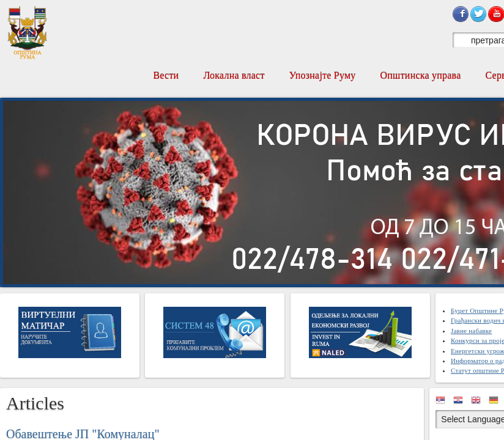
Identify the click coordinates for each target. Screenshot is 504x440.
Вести (166, 75)
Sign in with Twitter (478, 14)
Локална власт (234, 75)
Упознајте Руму (323, 75)
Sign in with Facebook (461, 14)
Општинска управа (421, 75)
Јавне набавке (471, 331)
